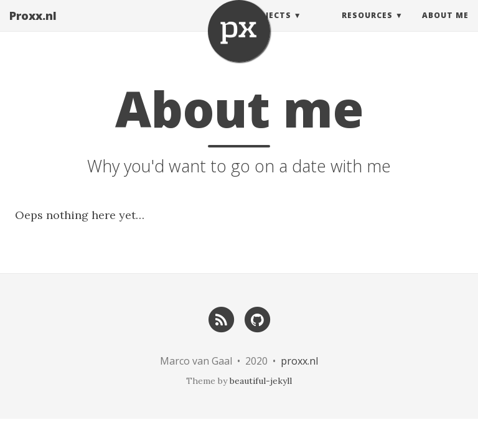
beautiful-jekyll (261, 381)
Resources (367, 28)
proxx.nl (299, 361)
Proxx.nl (33, 28)
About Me (445, 28)
